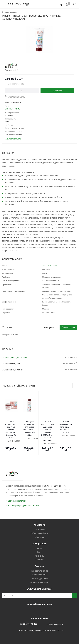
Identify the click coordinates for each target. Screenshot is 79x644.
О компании (39, 514)
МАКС (42, 595)
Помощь (40, 551)
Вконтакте (29, 595)
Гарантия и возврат (39, 567)
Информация (39, 528)
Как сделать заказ (39, 555)
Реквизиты (40, 540)
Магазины (39, 521)
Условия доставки (39, 563)
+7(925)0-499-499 (29, 608)
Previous (70, 386)
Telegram (36, 595)
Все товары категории (17, 485)
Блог (39, 536)
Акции (40, 533)
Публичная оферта (39, 518)
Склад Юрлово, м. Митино (14, 358)
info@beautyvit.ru (55, 609)
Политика (39, 544)
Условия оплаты (39, 559)
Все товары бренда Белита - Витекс (23, 490)
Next (75, 386)
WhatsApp (49, 595)
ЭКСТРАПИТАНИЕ (12, 109)
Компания (39, 509)
